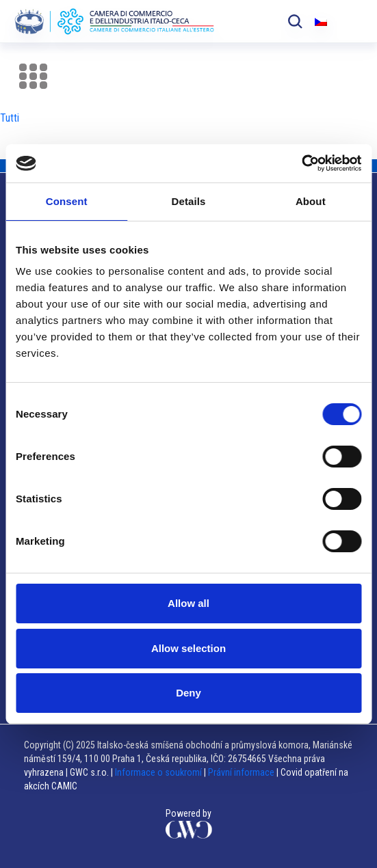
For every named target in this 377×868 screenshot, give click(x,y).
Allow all (188, 603)
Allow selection (188, 648)
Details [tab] (189, 201)
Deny (188, 693)
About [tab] (311, 201)
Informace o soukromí (159, 772)
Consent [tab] (67, 201)
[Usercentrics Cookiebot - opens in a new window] (301, 163)
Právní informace (241, 772)
